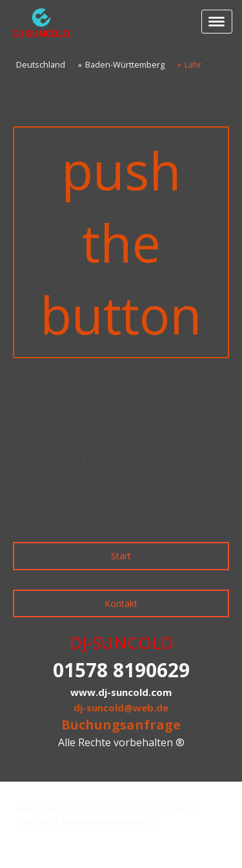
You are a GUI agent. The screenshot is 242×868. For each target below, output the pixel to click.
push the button (121, 242)
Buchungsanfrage (121, 725)
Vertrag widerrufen (105, 822)
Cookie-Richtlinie (158, 809)
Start (121, 556)
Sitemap (32, 822)
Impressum (38, 809)
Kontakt (121, 603)
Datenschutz (93, 809)
